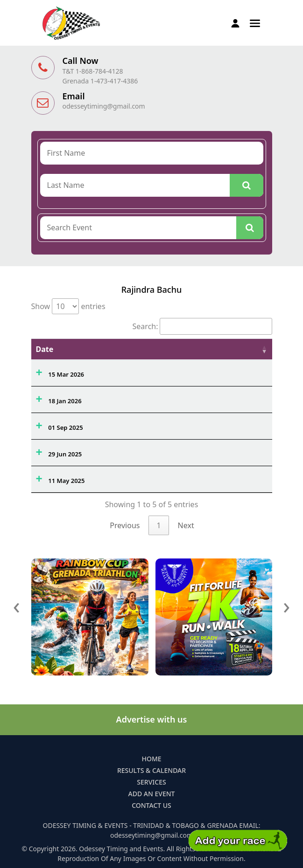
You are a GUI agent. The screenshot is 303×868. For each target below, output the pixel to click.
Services (151, 782)
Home (151, 759)
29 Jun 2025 (65, 454)
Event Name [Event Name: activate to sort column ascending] (121, 349)
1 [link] (159, 525)
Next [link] (186, 525)
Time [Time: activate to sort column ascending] (250, 349)
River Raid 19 (118, 372)
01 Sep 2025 (65, 427)
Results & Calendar (151, 770)
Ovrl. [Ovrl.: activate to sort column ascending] (215, 349)
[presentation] (17, 605)
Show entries (68, 306)
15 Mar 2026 (66, 374)
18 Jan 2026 (65, 401)
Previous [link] (125, 525)
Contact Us (151, 805)
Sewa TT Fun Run (123, 452)
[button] (255, 22)
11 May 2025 (66, 481)
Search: (202, 326)
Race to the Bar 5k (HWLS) (137, 399)
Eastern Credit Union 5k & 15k (143, 478)
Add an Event (152, 794)
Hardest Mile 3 (120, 425)
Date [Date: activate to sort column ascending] (45, 349)
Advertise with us (152, 719)
